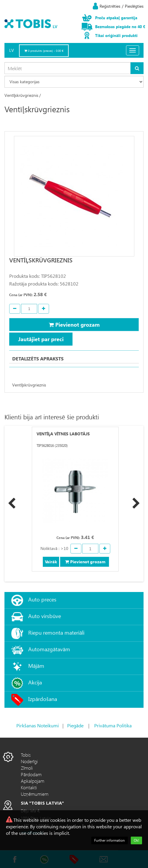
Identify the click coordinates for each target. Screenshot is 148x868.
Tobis (26, 755)
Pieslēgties (134, 6)
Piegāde (75, 725)
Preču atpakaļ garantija (116, 18)
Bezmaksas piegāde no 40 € (120, 27)
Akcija (35, 682)
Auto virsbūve (45, 616)
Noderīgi (29, 761)
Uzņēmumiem (35, 794)
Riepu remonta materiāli (56, 632)
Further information (110, 840)
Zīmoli (27, 768)
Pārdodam (31, 774)
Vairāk (51, 562)
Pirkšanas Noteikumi (38, 725)
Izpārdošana (43, 699)
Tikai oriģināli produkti (116, 35)
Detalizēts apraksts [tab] (38, 358)
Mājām (36, 666)
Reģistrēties (110, 6)
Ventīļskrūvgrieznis (21, 95)
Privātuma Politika (113, 725)
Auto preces (42, 599)
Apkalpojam (33, 781)
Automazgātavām (49, 649)
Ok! (136, 840)
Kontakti (29, 787)
